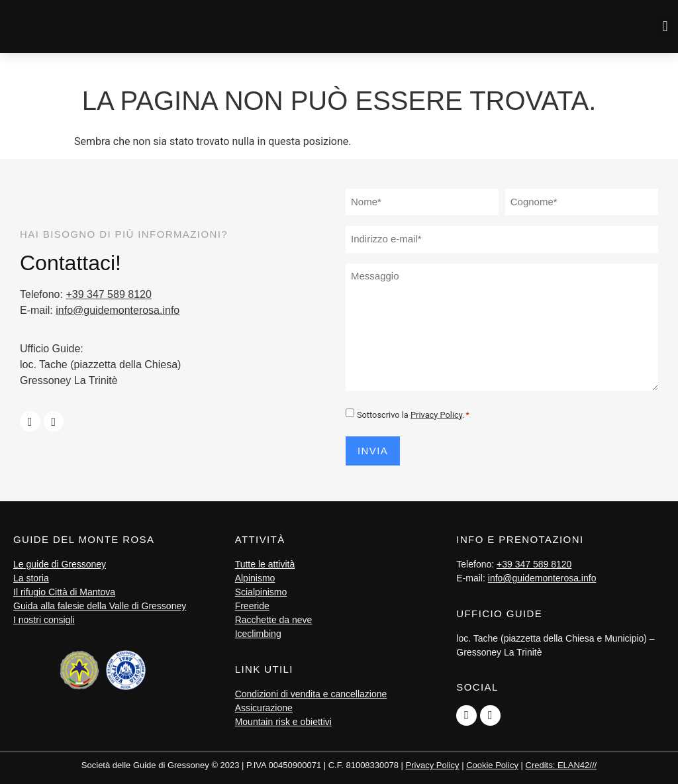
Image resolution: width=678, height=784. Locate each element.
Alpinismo (255, 574)
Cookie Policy (492, 761)
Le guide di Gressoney (60, 560)
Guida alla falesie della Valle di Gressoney (100, 602)
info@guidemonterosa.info (118, 308)
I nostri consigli (44, 616)
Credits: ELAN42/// (561, 761)
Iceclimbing (258, 630)
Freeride (252, 602)
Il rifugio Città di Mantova (64, 588)
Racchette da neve (274, 616)
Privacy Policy (436, 412)
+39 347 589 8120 (108, 292)
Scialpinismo (261, 588)
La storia (31, 574)
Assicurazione (264, 704)
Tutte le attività (265, 560)
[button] (665, 26)
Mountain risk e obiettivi (283, 718)
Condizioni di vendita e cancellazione (311, 690)
